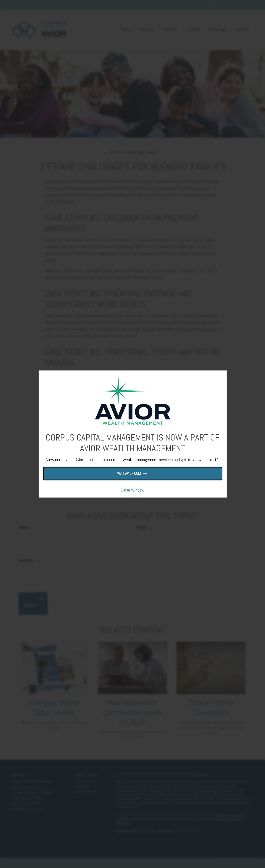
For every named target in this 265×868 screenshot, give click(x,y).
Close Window (133, 490)
